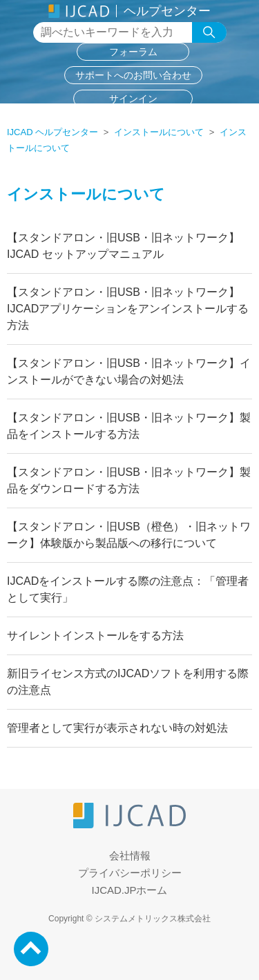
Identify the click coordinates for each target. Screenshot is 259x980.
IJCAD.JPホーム (129, 890)
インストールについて (159, 132)
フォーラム (133, 52)
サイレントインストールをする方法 (95, 636)
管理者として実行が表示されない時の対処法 (117, 728)
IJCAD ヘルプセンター (52, 132)
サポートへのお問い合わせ (133, 75)
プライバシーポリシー (130, 873)
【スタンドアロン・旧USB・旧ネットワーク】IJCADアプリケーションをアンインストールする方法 (128, 309)
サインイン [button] (133, 99)
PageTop (31, 949)
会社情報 (130, 856)
